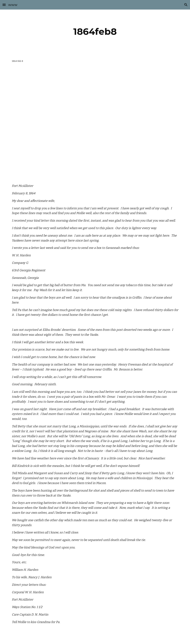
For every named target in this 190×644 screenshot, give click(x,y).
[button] (4, 5)
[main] (95, 32)
